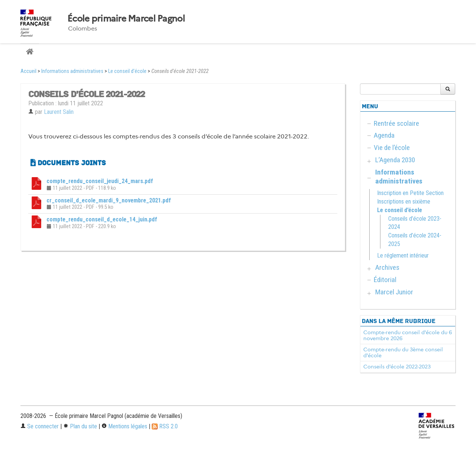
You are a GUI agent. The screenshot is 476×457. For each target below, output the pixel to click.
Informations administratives (72, 71)
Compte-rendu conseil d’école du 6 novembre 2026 (408, 335)
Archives (387, 267)
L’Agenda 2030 (395, 160)
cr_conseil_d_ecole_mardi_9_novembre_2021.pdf (109, 200)
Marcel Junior (394, 292)
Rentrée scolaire (396, 123)
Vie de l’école (392, 148)
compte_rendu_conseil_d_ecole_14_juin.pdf (102, 219)
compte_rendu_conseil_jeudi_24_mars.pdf (100, 181)
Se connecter (40, 426)
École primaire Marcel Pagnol (126, 19)
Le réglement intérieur (403, 255)
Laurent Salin (59, 112)
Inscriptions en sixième (404, 202)
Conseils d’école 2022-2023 (397, 367)
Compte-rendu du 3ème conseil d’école (403, 352)
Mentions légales (124, 426)
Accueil (28, 71)
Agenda (384, 135)
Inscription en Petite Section (410, 193)
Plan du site (80, 426)
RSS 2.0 (165, 426)
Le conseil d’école (127, 71)
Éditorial (385, 280)
